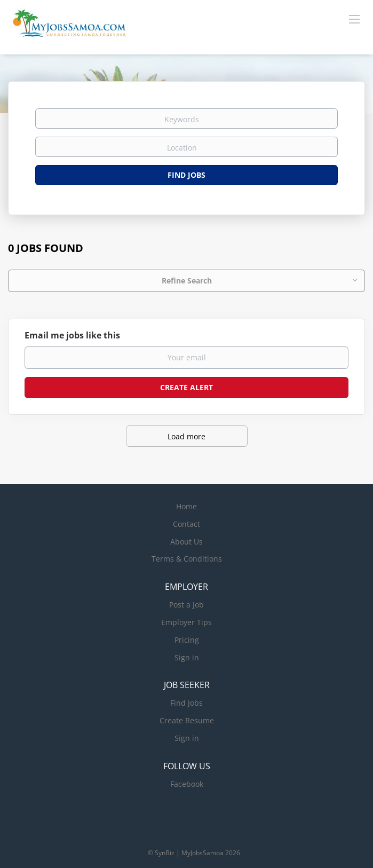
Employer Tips (187, 622)
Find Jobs (187, 175)
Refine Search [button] (187, 281)
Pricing (187, 640)
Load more (187, 436)
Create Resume (187, 720)
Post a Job (187, 605)
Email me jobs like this (72, 335)
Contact (187, 524)
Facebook (187, 784)
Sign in (187, 657)
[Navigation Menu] (354, 19)
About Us (187, 542)
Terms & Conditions (187, 559)
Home (187, 506)
